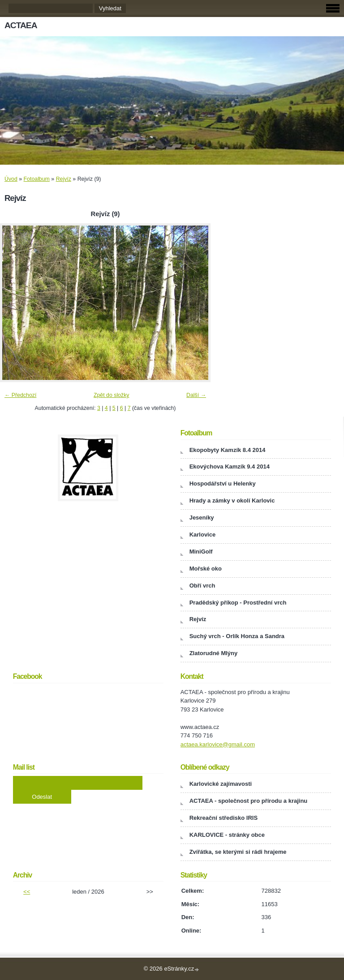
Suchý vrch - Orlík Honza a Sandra (237, 636)
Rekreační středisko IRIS (224, 818)
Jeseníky (202, 518)
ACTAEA (21, 25)
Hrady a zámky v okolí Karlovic (232, 501)
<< (27, 892)
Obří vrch (202, 586)
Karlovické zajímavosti (221, 784)
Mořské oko (206, 569)
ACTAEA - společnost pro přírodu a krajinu (249, 801)
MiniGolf (201, 552)
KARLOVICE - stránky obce (227, 835)
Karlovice (203, 535)
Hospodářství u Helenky (223, 484)
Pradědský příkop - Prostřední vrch (238, 603)
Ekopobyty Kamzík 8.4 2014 (228, 450)
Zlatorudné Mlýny (214, 653)
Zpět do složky (112, 395)
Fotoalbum (37, 179)
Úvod (11, 179)
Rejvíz (64, 179)
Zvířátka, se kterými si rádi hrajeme (238, 852)
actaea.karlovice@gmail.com (218, 744)
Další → (196, 395)
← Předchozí (20, 395)
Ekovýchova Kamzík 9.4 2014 (230, 467)
